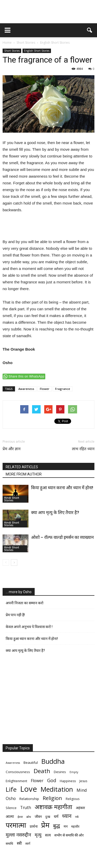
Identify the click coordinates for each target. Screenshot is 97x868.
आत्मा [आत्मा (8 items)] (10, 816)
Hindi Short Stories (12, 499)
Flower (45, 389)
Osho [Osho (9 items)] (11, 799)
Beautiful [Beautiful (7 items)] (31, 763)
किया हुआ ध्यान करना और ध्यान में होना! (62, 488)
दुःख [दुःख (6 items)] (48, 817)
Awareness (26, 389)
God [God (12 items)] (52, 780)
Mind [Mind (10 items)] (82, 790)
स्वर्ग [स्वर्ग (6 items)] (28, 844)
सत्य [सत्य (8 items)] (48, 835)
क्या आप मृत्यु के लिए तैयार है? (55, 512)
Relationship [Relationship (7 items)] (29, 799)
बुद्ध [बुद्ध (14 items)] (57, 826)
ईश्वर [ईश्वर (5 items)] (20, 817)
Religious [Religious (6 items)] (73, 799)
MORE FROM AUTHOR (24, 474)
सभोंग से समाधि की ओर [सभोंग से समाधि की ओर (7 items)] (69, 835)
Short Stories (12, 51)
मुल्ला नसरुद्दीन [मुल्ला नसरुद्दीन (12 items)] (18, 835)
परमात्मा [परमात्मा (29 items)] (16, 825)
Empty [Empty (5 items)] (74, 772)
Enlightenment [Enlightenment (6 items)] (16, 781)
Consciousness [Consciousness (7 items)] (18, 772)
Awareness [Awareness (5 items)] (13, 763)
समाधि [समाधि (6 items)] (9, 844)
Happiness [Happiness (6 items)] (68, 781)
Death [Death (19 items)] (42, 771)
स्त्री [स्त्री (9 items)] (19, 843)
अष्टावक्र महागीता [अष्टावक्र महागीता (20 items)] (53, 807)
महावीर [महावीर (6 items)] (75, 827)
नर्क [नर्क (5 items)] (77, 817)
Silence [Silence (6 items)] (11, 808)
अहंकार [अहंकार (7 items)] (80, 808)
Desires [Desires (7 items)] (60, 772)
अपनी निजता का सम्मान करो (25, 603)
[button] (90, 30)
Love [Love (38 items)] (29, 789)
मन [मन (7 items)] (66, 826)
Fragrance (63, 389)
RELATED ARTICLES (22, 467)
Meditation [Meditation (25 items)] (57, 789)
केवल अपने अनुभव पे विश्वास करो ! (29, 627)
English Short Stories (37, 51)
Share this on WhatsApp (26, 376)
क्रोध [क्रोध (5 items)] (29, 817)
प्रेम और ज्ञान (12, 449)
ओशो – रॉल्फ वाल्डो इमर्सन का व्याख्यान (62, 537)
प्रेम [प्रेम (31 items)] (45, 825)
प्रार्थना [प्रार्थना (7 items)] (34, 826)
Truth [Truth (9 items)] (26, 808)
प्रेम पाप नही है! (15, 615)
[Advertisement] (49, 227)
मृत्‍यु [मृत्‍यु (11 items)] (38, 835)
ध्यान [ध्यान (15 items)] (67, 816)
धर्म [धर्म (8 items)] (56, 816)
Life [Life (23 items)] (11, 789)
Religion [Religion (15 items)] (52, 798)
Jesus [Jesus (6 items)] (83, 781)
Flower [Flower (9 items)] (37, 781)
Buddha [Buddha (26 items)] (53, 761)
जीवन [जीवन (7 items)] (38, 817)
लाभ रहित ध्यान (83, 449)
